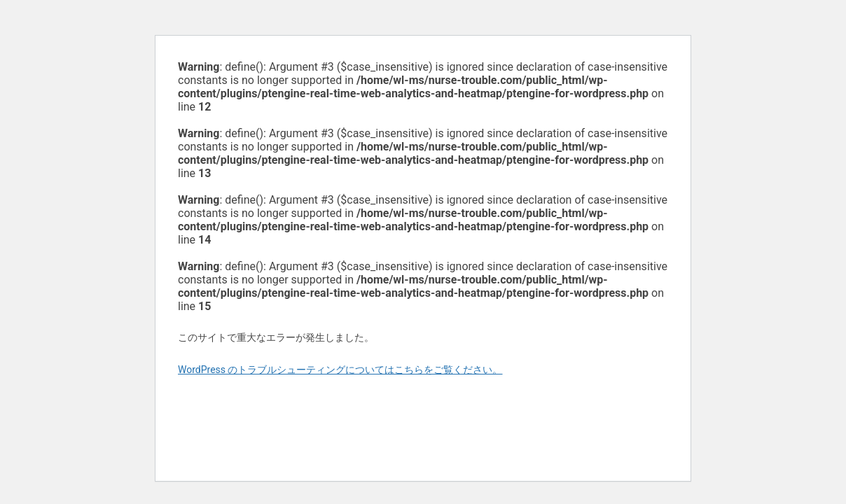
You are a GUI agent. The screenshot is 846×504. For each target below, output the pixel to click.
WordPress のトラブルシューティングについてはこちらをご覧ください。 (340, 370)
